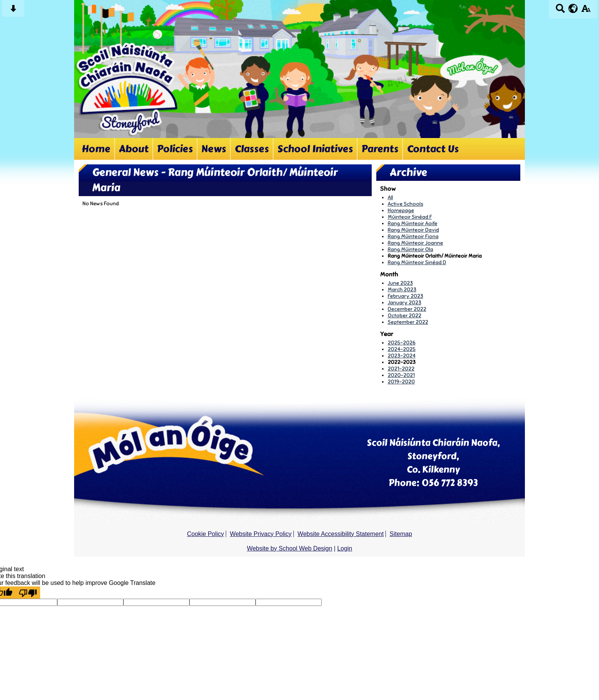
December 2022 (407, 309)
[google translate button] (573, 8)
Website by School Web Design (290, 548)
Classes (252, 149)
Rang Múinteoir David (413, 230)
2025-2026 (402, 343)
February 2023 (406, 296)
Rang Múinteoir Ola (410, 249)
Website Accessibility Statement (341, 534)
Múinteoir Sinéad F (410, 217)
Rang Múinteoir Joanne (415, 243)
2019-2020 (401, 382)
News (214, 149)
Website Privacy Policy (261, 534)
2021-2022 (401, 369)
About (134, 149)
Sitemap (401, 534)
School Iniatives (315, 149)
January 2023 (405, 303)
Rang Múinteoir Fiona (413, 236)
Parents (380, 149)
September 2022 (408, 322)
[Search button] (560, 11)
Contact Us (433, 149)
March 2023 (402, 290)
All (390, 197)
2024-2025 (402, 349)
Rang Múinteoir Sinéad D (417, 262)
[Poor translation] (28, 593)
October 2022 (405, 316)
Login (345, 548)
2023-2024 (402, 356)
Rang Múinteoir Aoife (413, 223)
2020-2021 (401, 375)
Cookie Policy (205, 534)
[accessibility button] (586, 11)
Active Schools (406, 204)
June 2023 (400, 283)
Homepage (401, 210)
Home (96, 149)
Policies (175, 149)
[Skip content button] (13, 11)
